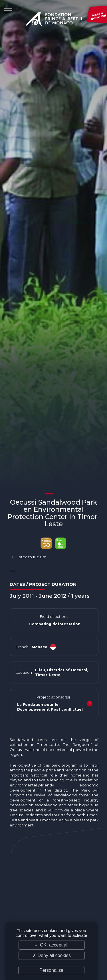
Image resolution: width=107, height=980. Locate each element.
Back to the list (28, 557)
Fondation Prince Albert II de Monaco (54, 20)
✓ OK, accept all (52, 945)
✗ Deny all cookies (52, 955)
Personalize (51, 970)
